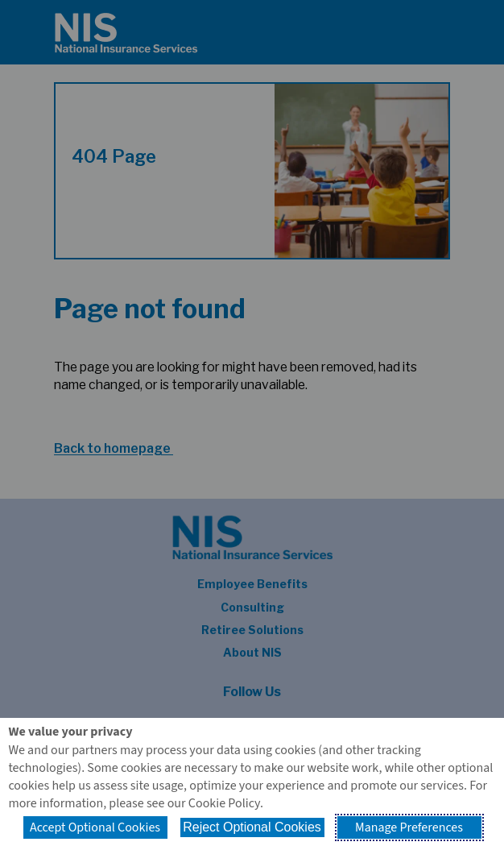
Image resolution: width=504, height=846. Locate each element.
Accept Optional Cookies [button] (95, 827)
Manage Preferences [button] (409, 827)
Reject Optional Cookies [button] (252, 827)
